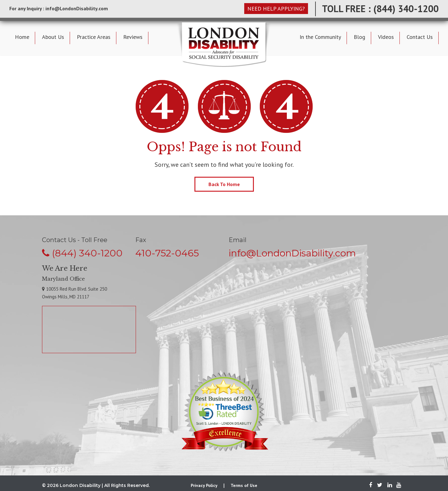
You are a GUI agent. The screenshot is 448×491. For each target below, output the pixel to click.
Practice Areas (94, 37)
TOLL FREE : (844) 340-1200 (380, 9)
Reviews (133, 37)
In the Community (320, 37)
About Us (53, 37)
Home (22, 37)
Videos (386, 37)
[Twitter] (380, 485)
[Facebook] (371, 485)
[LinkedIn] (390, 485)
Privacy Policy (204, 485)
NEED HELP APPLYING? (276, 9)
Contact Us (420, 37)
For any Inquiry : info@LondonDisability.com (59, 8)
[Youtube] (397, 485)
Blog (359, 37)
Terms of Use (244, 485)
